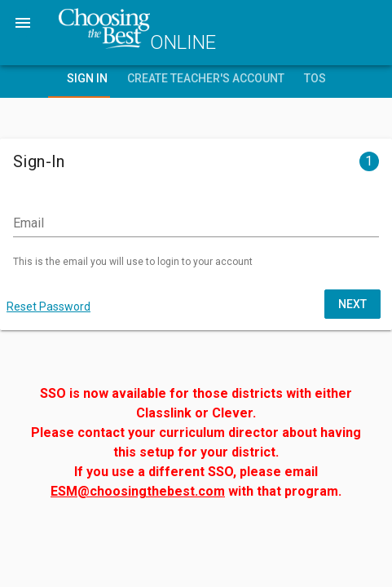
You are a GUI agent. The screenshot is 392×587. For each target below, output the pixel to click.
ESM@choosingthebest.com (138, 491)
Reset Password (48, 307)
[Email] (196, 223)
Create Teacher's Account (206, 78)
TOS (315, 78)
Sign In (87, 78)
